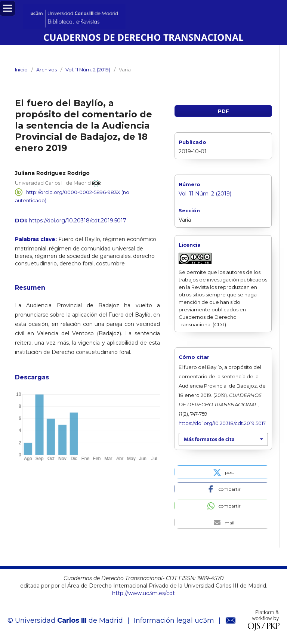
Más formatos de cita (209, 439)
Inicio (21, 70)
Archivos (47, 70)
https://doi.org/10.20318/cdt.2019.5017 (78, 221)
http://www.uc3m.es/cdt (143, 593)
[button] (222, 472)
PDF (223, 111)
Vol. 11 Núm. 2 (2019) (88, 70)
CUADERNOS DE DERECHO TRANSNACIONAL (143, 37)
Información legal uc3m (174, 620)
